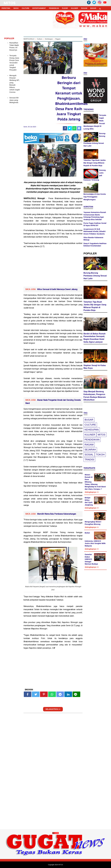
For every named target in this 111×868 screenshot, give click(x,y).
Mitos (102, 435)
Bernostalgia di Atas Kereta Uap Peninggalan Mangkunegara (95, 197)
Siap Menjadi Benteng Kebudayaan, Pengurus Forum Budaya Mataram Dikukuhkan (95, 396)
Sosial (89, 455)
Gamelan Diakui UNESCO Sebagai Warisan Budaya (91, 559)
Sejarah (90, 450)
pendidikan (92, 440)
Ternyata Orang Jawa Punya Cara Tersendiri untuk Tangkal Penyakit (14, 63)
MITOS (10, 3)
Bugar (89, 420)
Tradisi (89, 460)
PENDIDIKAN (54, 8)
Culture (90, 425)
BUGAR (93, 8)
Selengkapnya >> (92, 492)
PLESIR (65, 8)
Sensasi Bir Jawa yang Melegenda (14, 100)
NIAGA (16, 8)
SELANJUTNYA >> (53, 709)
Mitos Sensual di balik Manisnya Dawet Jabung (57, 289)
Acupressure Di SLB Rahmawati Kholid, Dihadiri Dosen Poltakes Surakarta (95, 231)
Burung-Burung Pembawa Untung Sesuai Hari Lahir (95, 276)
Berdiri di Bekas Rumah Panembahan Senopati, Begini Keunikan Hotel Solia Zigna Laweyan (95, 338)
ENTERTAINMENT (39, 8)
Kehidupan (92, 430)
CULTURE (25, 8)
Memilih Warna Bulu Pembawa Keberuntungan (57, 514)
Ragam (89, 445)
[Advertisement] (53, 268)
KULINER (75, 8)
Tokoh (100, 455)
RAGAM (84, 8)
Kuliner (90, 435)
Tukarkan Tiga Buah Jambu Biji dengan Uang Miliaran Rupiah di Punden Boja (95, 163)
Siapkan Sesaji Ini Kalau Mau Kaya (95, 367)
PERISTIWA (6, 8)
